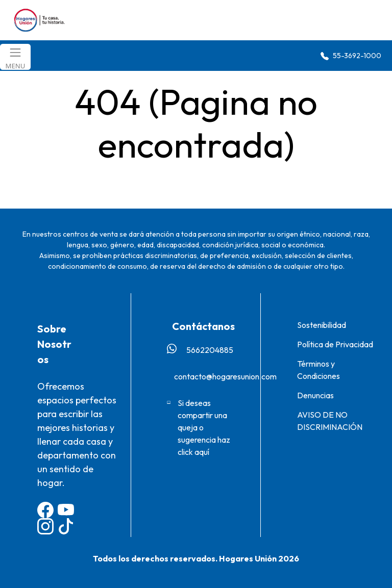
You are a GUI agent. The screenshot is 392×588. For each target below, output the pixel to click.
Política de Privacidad (335, 344)
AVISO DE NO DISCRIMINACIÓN (330, 421)
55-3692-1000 (351, 56)
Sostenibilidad (322, 325)
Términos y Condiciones (318, 370)
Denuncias (315, 395)
